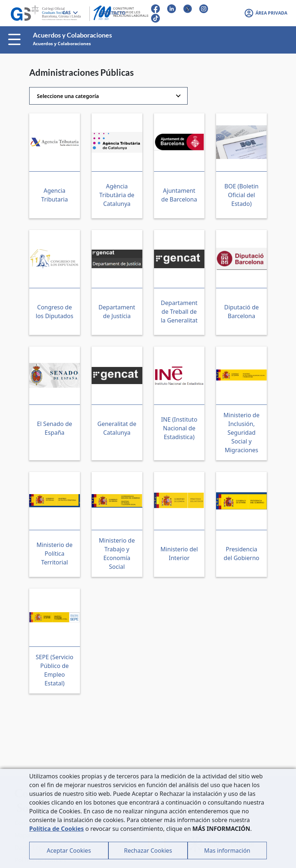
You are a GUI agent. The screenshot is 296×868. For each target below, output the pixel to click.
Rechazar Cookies (148, 851)
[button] (266, 13)
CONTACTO (113, 13)
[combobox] (70, 13)
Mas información (227, 851)
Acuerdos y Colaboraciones (62, 44)
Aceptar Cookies (69, 851)
